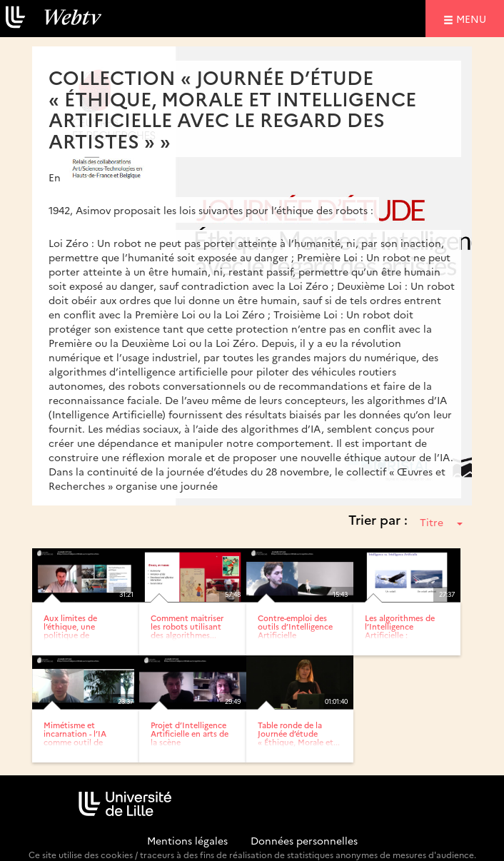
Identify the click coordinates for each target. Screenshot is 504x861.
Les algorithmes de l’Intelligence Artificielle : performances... (400, 631)
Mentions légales (187, 840)
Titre (441, 522)
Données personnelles (304, 840)
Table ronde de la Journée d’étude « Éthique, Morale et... (299, 734)
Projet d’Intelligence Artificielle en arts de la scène (190, 734)
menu (473, 18)
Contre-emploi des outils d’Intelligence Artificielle (295, 626)
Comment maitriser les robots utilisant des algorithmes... (187, 626)
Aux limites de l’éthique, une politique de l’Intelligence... (71, 631)
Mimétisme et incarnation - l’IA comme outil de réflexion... (75, 738)
